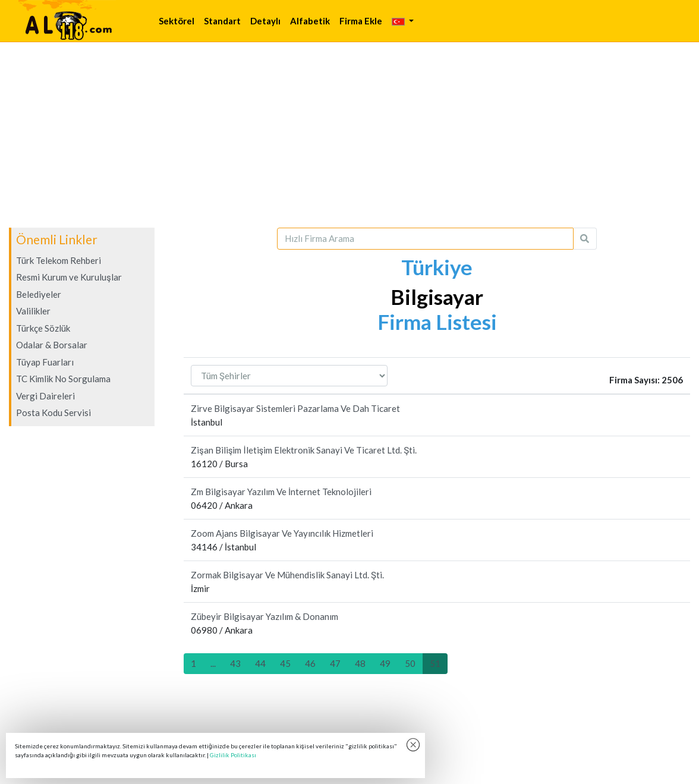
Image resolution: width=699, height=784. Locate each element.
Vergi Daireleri (45, 396)
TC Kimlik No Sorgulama (63, 379)
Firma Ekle (361, 21)
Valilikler (33, 311)
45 (285, 663)
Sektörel (177, 21)
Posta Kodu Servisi (53, 413)
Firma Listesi (437, 322)
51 (435, 663)
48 (360, 663)
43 (235, 663)
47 (335, 663)
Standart (222, 21)
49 (385, 663)
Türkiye (437, 267)
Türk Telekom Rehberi (59, 260)
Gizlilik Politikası (233, 755)
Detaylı (265, 21)
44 (260, 663)
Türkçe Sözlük (43, 328)
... (213, 663)
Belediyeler (39, 294)
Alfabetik (310, 21)
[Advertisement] (349, 135)
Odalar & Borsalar (52, 345)
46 (310, 663)
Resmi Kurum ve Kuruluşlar (69, 277)
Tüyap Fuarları (45, 362)
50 (410, 663)
